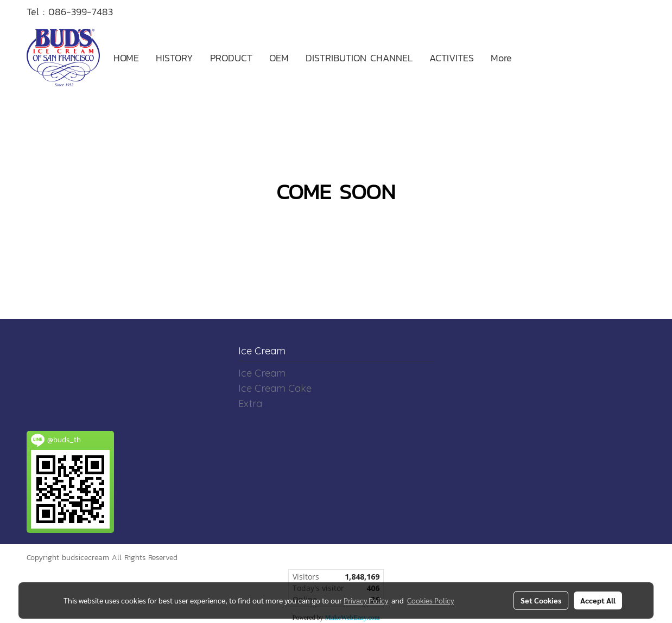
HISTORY (175, 58)
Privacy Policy (366, 600)
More (501, 58)
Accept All (598, 600)
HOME (126, 58)
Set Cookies (541, 600)
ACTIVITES (452, 58)
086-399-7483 (81, 12)
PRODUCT (231, 58)
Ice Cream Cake (275, 388)
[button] (530, 58)
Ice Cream (262, 373)
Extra (250, 403)
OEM (279, 58)
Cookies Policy (430, 600)
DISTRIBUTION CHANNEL (359, 58)
